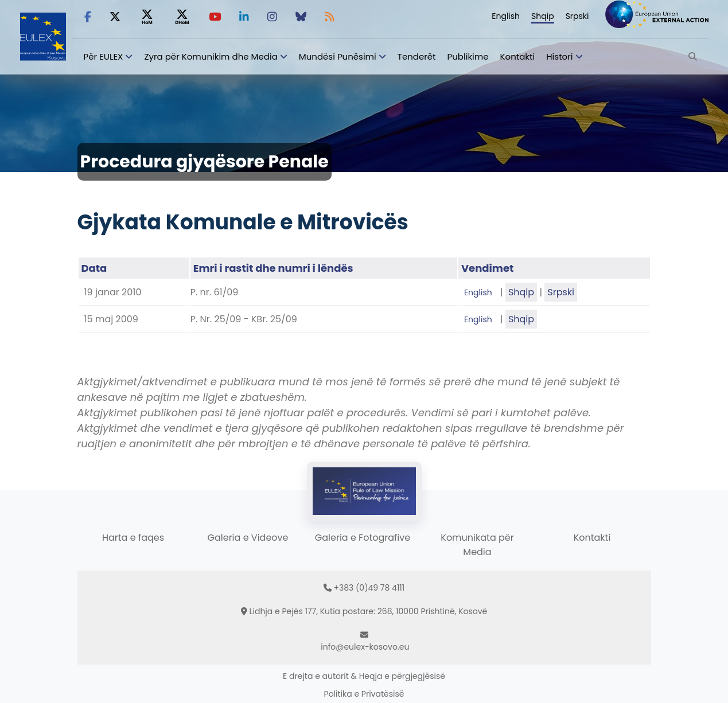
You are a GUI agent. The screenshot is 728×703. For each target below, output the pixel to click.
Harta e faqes (133, 538)
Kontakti (518, 56)
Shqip (543, 16)
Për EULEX (104, 56)
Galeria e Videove (248, 538)
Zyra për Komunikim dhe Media (211, 56)
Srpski (577, 16)
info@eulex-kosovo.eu (365, 647)
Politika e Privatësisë (364, 694)
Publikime (468, 56)
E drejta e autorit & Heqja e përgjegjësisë (364, 676)
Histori (559, 56)
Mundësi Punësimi (338, 56)
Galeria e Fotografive (363, 538)
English (506, 16)
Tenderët (417, 56)
